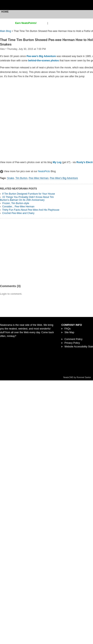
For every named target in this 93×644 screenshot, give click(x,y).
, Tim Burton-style (16, 203)
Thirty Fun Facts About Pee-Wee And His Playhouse (31, 210)
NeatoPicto (44, 171)
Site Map (69, 332)
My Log (57, 162)
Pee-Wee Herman (39, 178)
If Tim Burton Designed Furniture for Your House (29, 194)
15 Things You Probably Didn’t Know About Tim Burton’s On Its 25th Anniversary (27, 199)
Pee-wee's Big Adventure (41, 56)
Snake (10, 178)
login (51, 23)
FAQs (67, 329)
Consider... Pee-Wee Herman (18, 207)
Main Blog (5, 31)
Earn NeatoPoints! (26, 23)
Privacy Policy (72, 343)
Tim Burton (21, 178)
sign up (43, 23)
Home (5, 12)
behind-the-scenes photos (44, 61)
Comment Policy (73, 339)
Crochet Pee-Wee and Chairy (18, 213)
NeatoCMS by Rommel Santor (77, 377)
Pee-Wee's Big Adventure (64, 178)
